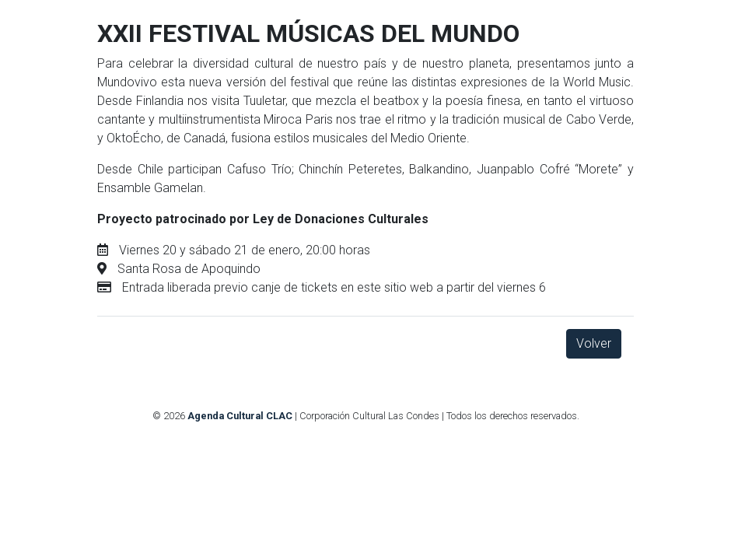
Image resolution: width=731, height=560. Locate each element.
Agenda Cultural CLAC (240, 416)
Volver (594, 343)
